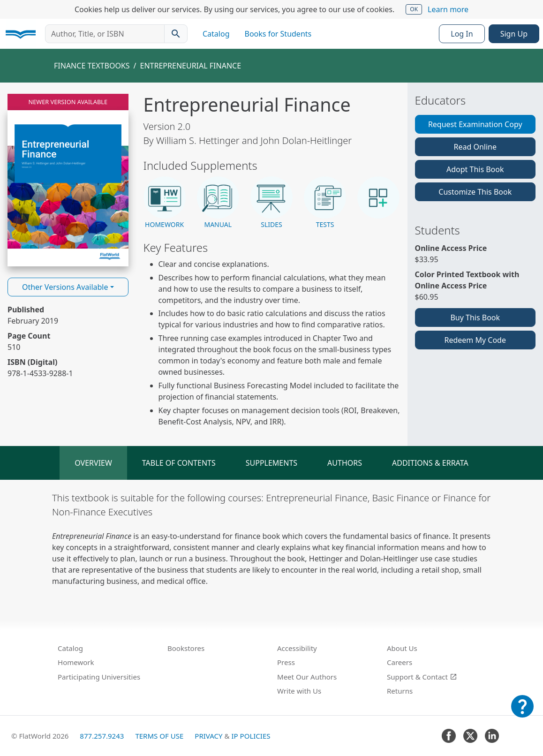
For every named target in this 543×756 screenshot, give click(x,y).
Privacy (208, 736)
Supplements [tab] (271, 463)
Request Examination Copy (475, 124)
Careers (400, 662)
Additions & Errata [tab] (430, 463)
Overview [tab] (93, 463)
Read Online (475, 147)
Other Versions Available (65, 287)
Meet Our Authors (307, 677)
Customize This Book (475, 192)
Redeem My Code (475, 340)
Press (286, 662)
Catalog (216, 34)
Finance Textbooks (92, 66)
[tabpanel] (271, 539)
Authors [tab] (345, 463)
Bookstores (186, 648)
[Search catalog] (176, 34)
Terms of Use (159, 736)
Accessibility (297, 648)
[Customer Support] (522, 713)
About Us (402, 648)
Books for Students (278, 34)
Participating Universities (99, 677)
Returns (400, 691)
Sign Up (514, 34)
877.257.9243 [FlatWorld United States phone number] (102, 736)
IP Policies (251, 736)
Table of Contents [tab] (179, 463)
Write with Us (299, 691)
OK (414, 9)
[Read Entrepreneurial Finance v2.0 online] (68, 180)
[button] (165, 203)
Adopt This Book (475, 169)
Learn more (448, 9)
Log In (462, 34)
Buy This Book (475, 318)
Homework (76, 662)
